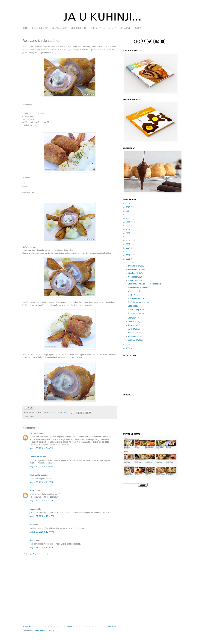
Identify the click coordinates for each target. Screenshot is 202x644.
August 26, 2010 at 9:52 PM (41, 501)
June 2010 (133, 322)
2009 (128, 345)
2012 (128, 255)
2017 (128, 237)
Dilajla (32, 540)
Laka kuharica (36, 457)
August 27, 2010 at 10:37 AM (42, 532)
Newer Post (28, 626)
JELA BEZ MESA (60, 28)
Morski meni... (134, 295)
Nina (32, 525)
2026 (128, 204)
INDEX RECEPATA (40, 28)
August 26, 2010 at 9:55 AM (41, 467)
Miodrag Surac (36, 475)
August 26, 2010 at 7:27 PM (41, 482)
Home (70, 626)
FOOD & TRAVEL (97, 28)
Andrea (33, 491)
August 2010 (134, 281)
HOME (25, 28)
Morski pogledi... (135, 291)
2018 (128, 233)
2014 (128, 248)
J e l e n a (34, 433)
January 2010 (134, 340)
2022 (128, 218)
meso (32, 416)
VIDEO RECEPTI (78, 28)
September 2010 (135, 277)
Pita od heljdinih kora (137, 299)
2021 (128, 222)
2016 (128, 241)
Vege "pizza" (133, 306)
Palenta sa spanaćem (137, 310)
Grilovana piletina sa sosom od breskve (144, 284)
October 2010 (134, 273)
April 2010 (133, 329)
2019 (128, 229)
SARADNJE (125, 28)
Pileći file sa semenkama (138, 302)
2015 (128, 244)
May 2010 (132, 325)
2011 (128, 259)
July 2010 (132, 318)
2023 (128, 215)
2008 (128, 348)
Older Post (111, 626)
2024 (128, 211)
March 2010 (133, 333)
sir (36, 416)
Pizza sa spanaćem (136, 313)
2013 (128, 252)
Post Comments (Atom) (44, 631)
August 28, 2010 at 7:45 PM (41, 548)
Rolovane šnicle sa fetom (138, 287)
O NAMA (113, 28)
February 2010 (134, 336)
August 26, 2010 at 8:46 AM (41, 448)
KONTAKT (139, 28)
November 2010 (135, 270)
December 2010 (135, 266)
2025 (128, 207)
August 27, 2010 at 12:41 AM (42, 516)
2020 (128, 226)
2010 (128, 263)
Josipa (33, 509)
